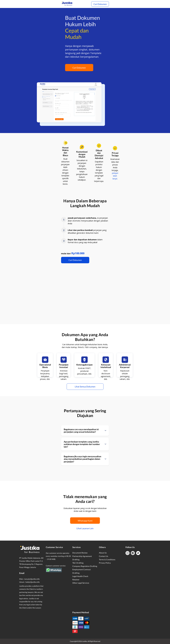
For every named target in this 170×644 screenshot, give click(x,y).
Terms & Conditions (107, 560)
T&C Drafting (78, 563)
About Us (103, 553)
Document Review (80, 553)
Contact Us (104, 556)
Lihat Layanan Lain (85, 528)
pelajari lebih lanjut (115, 176)
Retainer (76, 580)
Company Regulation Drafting (85, 566)
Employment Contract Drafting (82, 571)
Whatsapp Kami (85, 521)
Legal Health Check (80, 576)
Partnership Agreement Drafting (82, 558)
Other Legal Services (81, 583)
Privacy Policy (105, 563)
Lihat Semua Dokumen (85, 387)
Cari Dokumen (100, 4)
